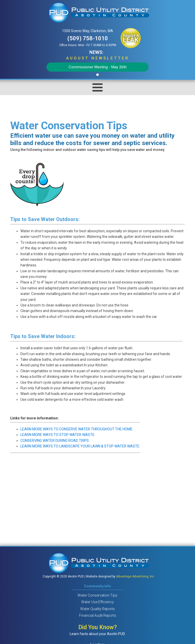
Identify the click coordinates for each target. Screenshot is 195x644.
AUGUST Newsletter (98, 58)
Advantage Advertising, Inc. (136, 576)
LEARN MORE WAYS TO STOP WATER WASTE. (58, 435)
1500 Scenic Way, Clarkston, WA (88, 31)
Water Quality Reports (97, 609)
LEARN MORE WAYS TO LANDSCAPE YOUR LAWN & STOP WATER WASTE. (80, 446)
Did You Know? (98, 627)
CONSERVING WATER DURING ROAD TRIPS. (55, 441)
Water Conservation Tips (97, 595)
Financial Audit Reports (98, 615)
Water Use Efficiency (97, 602)
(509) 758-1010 (88, 38)
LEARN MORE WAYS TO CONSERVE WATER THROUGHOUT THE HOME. (77, 429)
